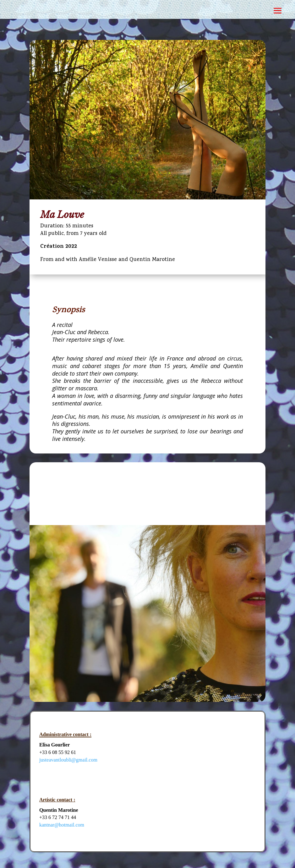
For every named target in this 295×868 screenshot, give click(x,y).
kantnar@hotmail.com (62, 825)
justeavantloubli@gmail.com (68, 760)
